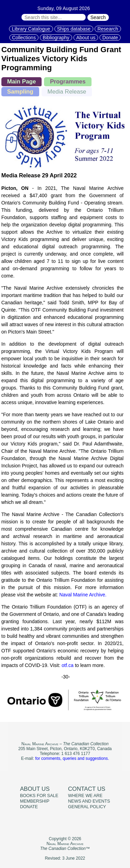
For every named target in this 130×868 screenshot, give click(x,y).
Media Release (67, 92)
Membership (35, 801)
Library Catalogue (31, 29)
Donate (110, 38)
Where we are (85, 796)
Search (98, 17)
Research (108, 29)
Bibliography (56, 38)
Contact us (87, 789)
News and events (89, 801)
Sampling (20, 92)
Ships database (74, 29)
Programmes (68, 82)
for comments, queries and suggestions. (72, 758)
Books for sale (39, 796)
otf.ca (68, 665)
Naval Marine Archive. (83, 595)
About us (86, 38)
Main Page (22, 82)
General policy (87, 807)
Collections (24, 38)
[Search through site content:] (54, 17)
